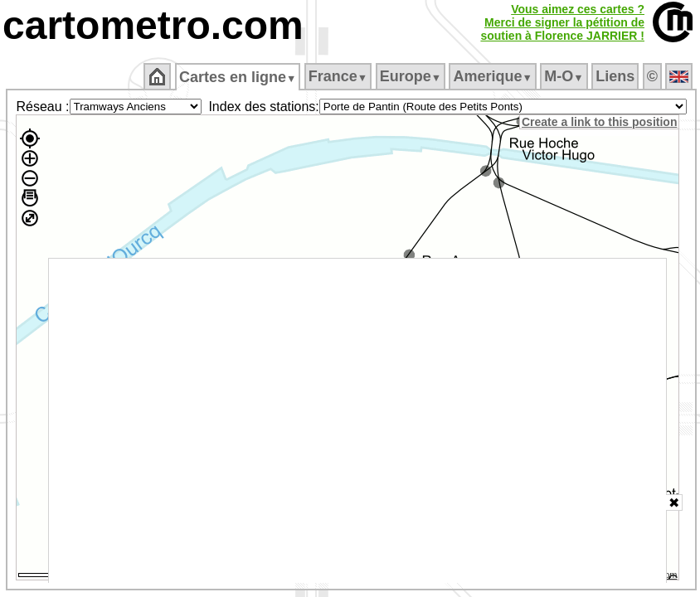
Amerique (492, 76)
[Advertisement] (358, 421)
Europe (411, 76)
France (338, 76)
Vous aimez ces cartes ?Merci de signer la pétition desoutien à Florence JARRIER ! (562, 22)
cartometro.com (153, 25)
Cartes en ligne (238, 77)
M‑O (564, 76)
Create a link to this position (599, 122)
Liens (615, 76)
